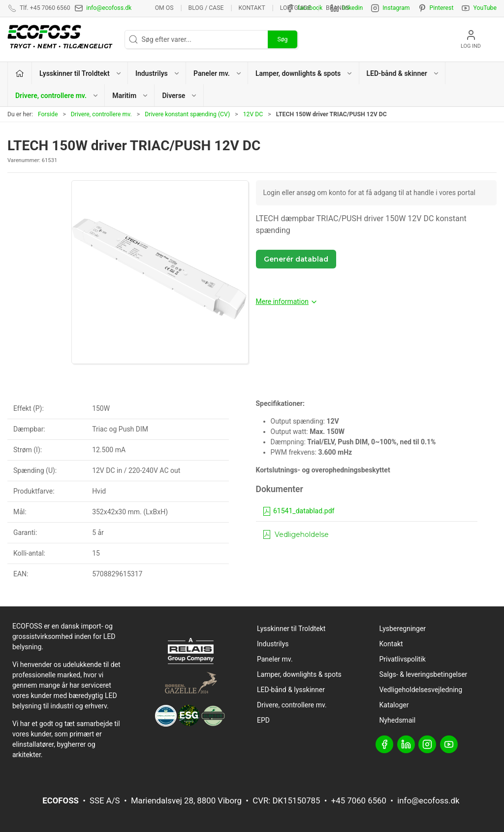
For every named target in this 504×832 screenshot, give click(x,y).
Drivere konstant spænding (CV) (187, 114)
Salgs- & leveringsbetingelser (424, 674)
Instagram (396, 8)
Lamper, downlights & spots (299, 674)
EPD (263, 720)
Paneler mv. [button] (218, 73)
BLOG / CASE (206, 8)
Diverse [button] (180, 96)
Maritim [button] (130, 96)
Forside (48, 114)
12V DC (253, 114)
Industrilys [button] (158, 73)
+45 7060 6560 (359, 800)
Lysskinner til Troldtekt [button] (81, 73)
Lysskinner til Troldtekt (291, 629)
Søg (282, 39)
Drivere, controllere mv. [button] (57, 96)
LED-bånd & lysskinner (291, 690)
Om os (164, 8)
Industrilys (273, 644)
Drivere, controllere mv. (101, 114)
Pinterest (442, 8)
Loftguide (296, 8)
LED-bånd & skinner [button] (403, 73)
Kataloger (394, 705)
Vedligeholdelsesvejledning (421, 690)
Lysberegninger (403, 629)
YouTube (485, 8)
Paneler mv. (275, 659)
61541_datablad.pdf (298, 511)
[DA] (62, 39)
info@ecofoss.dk (109, 8)
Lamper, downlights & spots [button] (304, 73)
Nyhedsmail (398, 720)
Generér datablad (296, 259)
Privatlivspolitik (403, 659)
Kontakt (252, 8)
